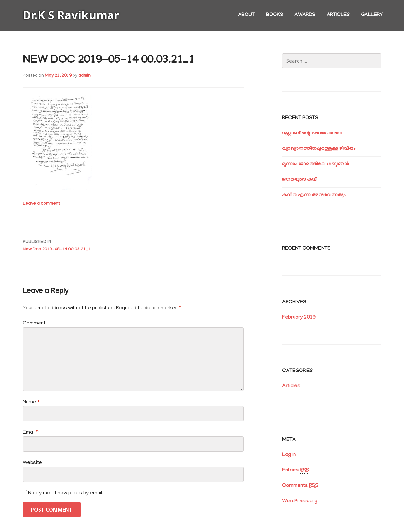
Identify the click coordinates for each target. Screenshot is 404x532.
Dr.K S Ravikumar (71, 15)
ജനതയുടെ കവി (300, 180)
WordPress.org (300, 501)
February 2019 (299, 318)
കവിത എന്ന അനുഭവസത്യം (314, 195)
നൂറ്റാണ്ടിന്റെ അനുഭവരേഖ (312, 133)
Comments (300, 486)
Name (31, 402)
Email (30, 433)
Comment (34, 324)
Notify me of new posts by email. (66, 493)
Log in (289, 455)
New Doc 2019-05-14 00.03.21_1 (133, 245)
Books (275, 15)
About (246, 15)
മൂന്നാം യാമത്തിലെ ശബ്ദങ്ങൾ (316, 164)
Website (32, 463)
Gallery (372, 15)
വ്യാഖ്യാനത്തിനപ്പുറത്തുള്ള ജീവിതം (319, 149)
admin (84, 76)
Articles (338, 15)
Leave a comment (41, 204)
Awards (305, 15)
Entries (296, 471)
